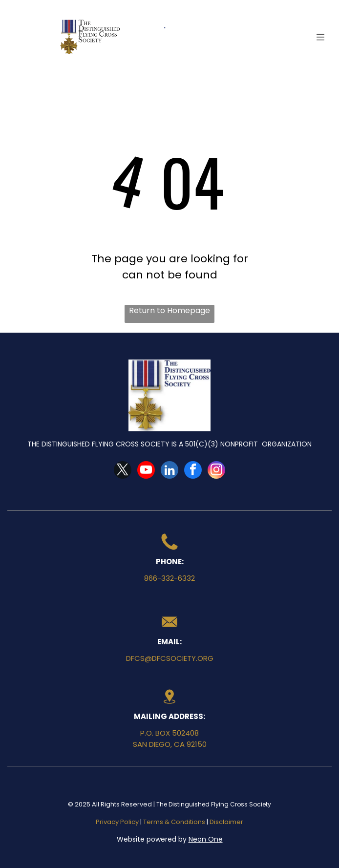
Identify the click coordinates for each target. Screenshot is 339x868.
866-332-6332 (169, 578)
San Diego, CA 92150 (170, 744)
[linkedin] (169, 471)
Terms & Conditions (174, 822)
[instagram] (216, 471)
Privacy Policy (117, 822)
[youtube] (146, 471)
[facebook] (193, 471)
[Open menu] (320, 37)
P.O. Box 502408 (169, 733)
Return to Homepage (169, 310)
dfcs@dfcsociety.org (170, 658)
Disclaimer (226, 822)
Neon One (206, 839)
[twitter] (123, 471)
